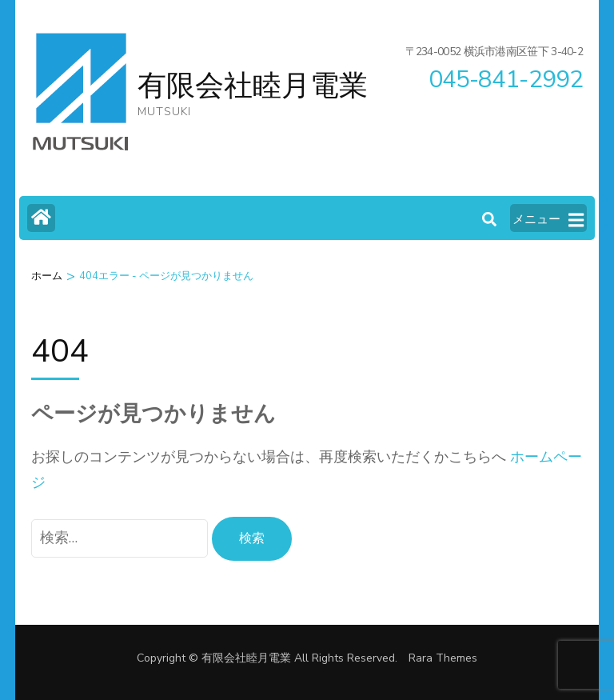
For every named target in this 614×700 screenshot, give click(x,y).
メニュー (548, 220)
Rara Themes (443, 658)
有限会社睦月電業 (253, 86)
